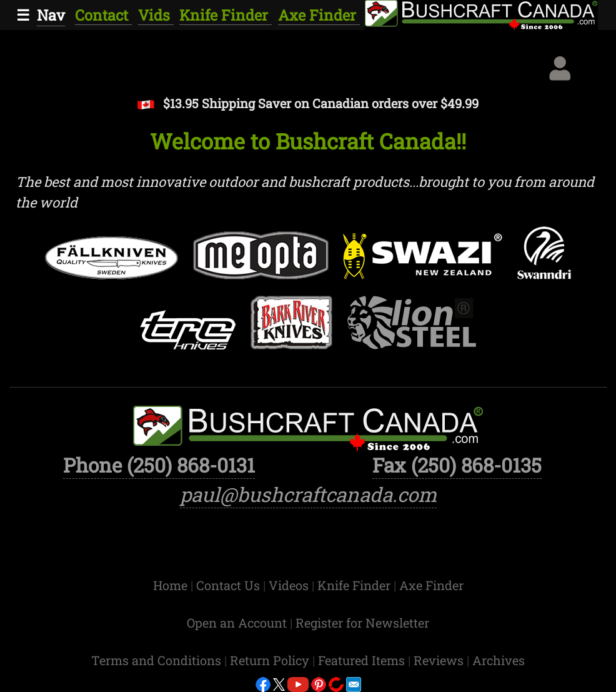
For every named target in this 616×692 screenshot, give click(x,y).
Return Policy (271, 660)
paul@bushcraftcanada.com (308, 494)
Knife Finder (226, 15)
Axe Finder (319, 15)
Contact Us (230, 585)
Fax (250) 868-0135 (457, 465)
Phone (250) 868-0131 (159, 465)
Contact (103, 15)
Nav (51, 15)
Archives (499, 660)
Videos (290, 585)
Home (172, 585)
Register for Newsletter (362, 623)
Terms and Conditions (158, 660)
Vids (156, 15)
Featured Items (363, 660)
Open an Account (237, 623)
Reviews (440, 660)
